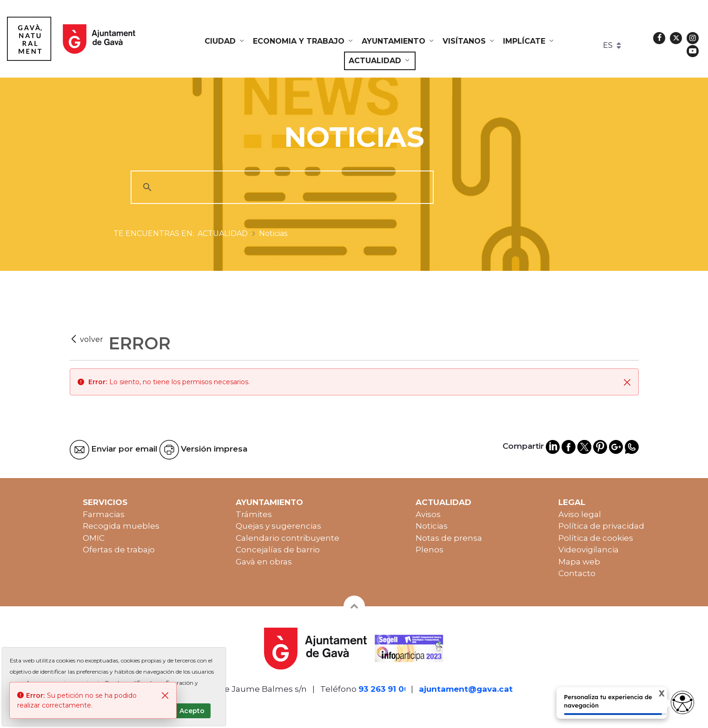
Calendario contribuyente (288, 538)
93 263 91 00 (384, 689)
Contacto (577, 573)
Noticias (432, 526)
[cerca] (281, 187)
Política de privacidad (601, 526)
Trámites (254, 514)
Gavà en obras (264, 562)
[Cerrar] (627, 382)
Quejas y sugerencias (278, 526)
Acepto (192, 711)
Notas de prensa (449, 538)
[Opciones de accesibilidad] (682, 702)
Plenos (430, 550)
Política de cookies (596, 538)
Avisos (428, 514)
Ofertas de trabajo (119, 550)
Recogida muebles (121, 526)
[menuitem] (225, 41)
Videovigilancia (589, 550)
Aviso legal (580, 514)
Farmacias (104, 514)
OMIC (94, 538)
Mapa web (579, 562)
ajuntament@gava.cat (466, 689)
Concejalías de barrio (278, 550)
